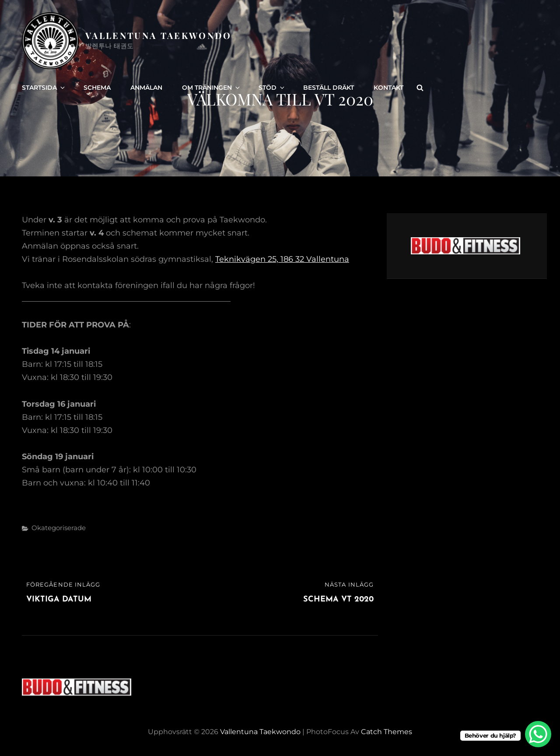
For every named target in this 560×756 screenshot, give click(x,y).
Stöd (272, 88)
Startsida (44, 88)
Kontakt (388, 88)
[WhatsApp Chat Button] (538, 734)
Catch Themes (387, 732)
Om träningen (212, 88)
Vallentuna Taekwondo (159, 35)
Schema (97, 88)
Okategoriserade (59, 528)
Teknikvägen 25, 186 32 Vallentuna (282, 259)
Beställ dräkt (329, 88)
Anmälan (146, 88)
